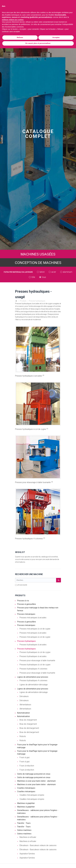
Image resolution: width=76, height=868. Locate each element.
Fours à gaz (25, 757)
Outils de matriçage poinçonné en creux (34, 774)
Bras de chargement (28, 720)
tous (44, 277)
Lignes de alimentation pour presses (33, 677)
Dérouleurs (24, 696)
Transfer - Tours (24, 823)
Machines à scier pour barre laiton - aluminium (36, 781)
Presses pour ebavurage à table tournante (34, 482)
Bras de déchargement (29, 728)
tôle (33, 277)
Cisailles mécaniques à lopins (32, 795)
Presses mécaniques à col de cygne (35, 629)
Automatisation (23, 713)
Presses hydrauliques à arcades (30, 376)
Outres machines (24, 830)
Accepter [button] (56, 37)
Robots (23, 736)
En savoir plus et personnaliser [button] (38, 43)
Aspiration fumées (27, 854)
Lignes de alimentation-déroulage (34, 685)
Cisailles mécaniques (26, 788)
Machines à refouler (28, 837)
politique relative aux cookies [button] (13, 20)
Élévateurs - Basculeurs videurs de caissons (38, 845)
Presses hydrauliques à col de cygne (32, 429)
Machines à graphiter (26, 803)
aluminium (68, 272)
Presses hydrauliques (26, 641)
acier (54, 272)
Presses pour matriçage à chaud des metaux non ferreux (38, 609)
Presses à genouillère (26, 604)
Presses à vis (23, 601)
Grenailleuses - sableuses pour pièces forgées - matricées (38, 812)
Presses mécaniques (26, 614)
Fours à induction (27, 766)
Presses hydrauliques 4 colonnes (30, 539)
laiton (42, 272)
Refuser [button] (20, 37)
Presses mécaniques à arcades (33, 618)
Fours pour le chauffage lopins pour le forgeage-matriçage (38, 746)
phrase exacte (21, 585)
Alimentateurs (25, 705)
